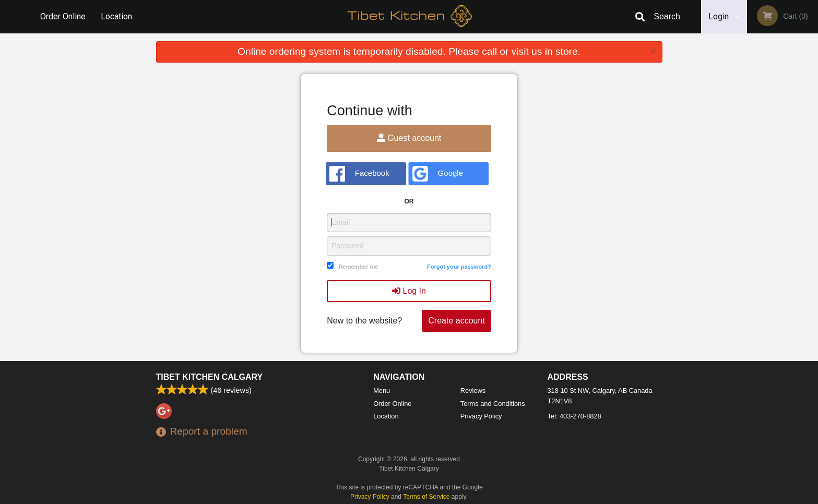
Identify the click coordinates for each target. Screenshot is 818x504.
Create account (457, 321)
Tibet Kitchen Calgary (210, 377)
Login (719, 16)
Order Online (63, 16)
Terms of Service (426, 497)
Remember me (359, 267)
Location (116, 16)
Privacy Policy (481, 416)
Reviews (473, 391)
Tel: (574, 416)
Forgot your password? (459, 267)
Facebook (359, 174)
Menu (382, 391)
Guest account (409, 138)
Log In (409, 291)
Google (438, 174)
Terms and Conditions (493, 404)
